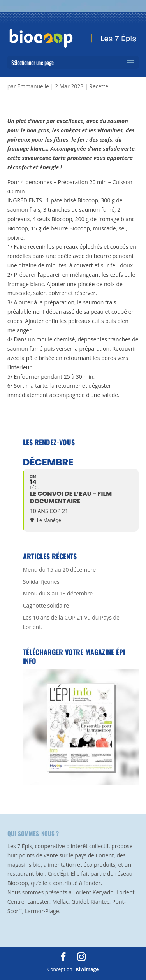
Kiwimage (87, 969)
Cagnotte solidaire (46, 605)
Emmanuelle (33, 86)
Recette (99, 86)
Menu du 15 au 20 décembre (59, 570)
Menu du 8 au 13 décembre (58, 593)
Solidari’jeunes (41, 582)
